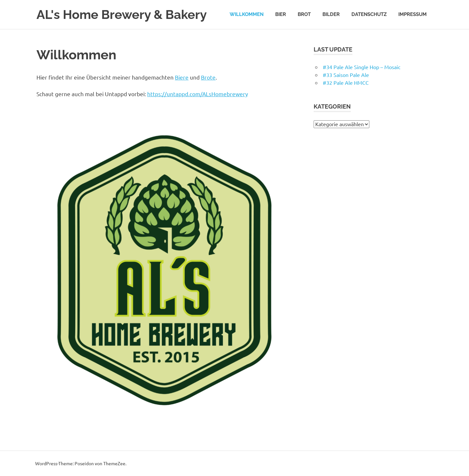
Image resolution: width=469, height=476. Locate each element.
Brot (304, 14)
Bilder (331, 14)
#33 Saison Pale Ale (346, 75)
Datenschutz (369, 14)
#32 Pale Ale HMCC (346, 82)
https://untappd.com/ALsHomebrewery (198, 94)
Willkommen (247, 14)
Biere (182, 77)
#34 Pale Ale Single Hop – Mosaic (362, 67)
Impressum (412, 14)
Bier (281, 14)
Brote (208, 77)
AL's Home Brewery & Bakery (122, 15)
